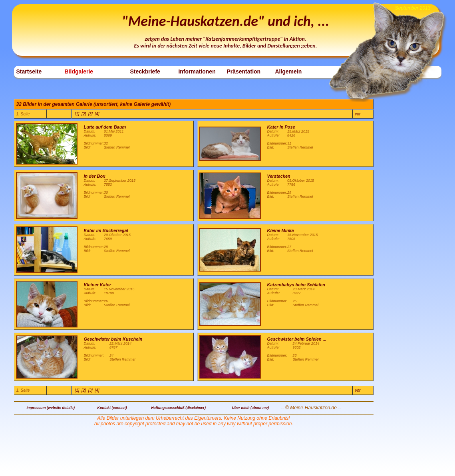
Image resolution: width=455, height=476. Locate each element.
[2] (84, 114)
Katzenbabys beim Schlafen (296, 285)
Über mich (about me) (251, 408)
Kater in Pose (281, 127)
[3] (90, 114)
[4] (97, 114)
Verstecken (279, 176)
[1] (77, 114)
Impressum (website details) (51, 408)
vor (358, 114)
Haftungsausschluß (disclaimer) (178, 408)
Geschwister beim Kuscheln (113, 339)
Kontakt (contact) (112, 408)
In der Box (95, 176)
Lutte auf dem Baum (105, 127)
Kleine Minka (281, 230)
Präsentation (243, 71)
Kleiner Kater (97, 285)
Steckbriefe (145, 71)
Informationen (197, 71)
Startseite (29, 71)
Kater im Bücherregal (106, 230)
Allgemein (288, 71)
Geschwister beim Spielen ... (297, 339)
